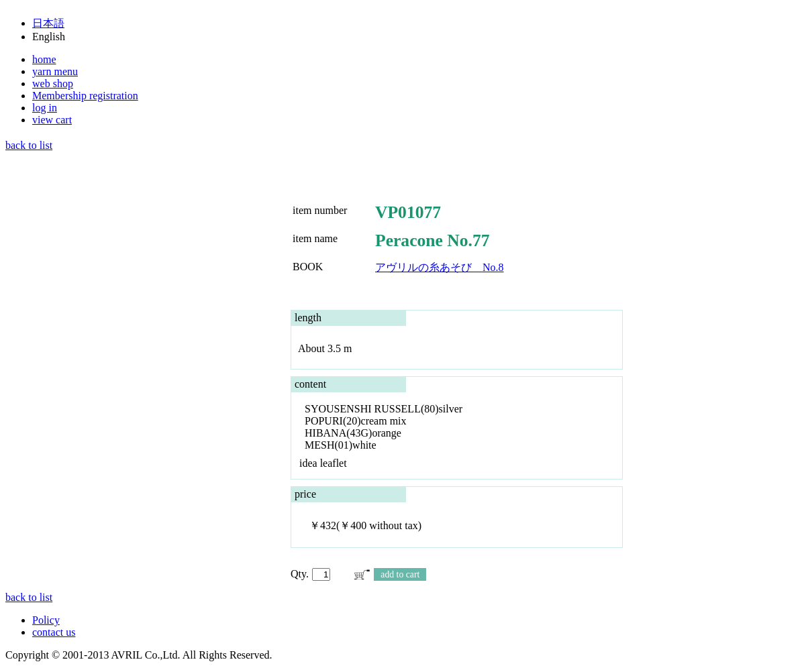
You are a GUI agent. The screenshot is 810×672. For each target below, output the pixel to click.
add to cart (400, 574)
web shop (53, 83)
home (44, 59)
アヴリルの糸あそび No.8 (440, 267)
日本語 (48, 23)
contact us (54, 632)
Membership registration (85, 96)
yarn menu (55, 71)
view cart (52, 120)
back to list (29, 145)
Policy (46, 620)
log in (45, 108)
